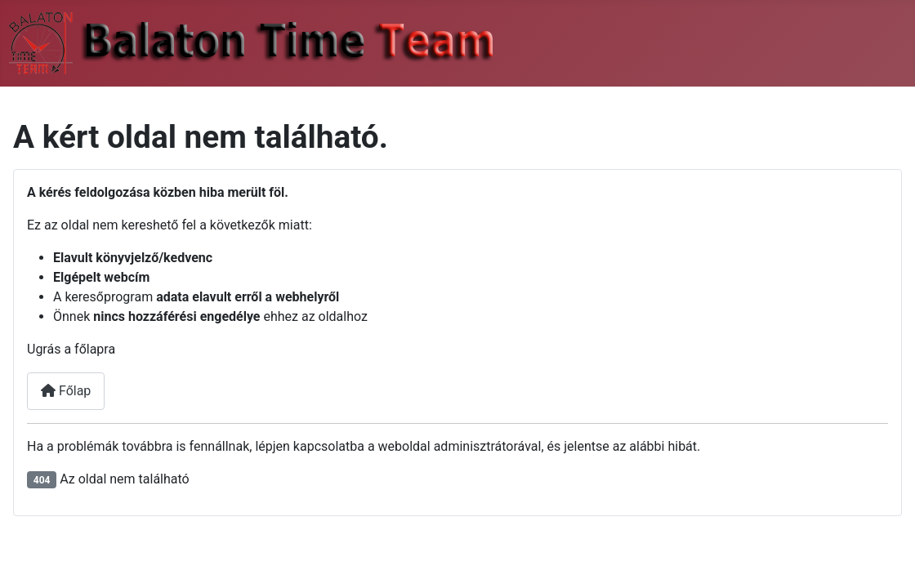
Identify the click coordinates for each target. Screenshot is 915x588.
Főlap (66, 391)
